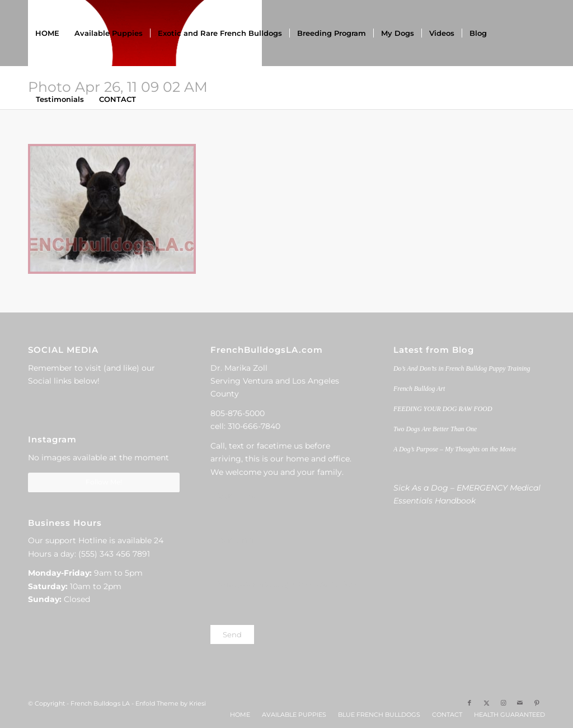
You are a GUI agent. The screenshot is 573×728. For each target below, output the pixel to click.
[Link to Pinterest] (537, 703)
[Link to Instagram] (503, 703)
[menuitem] (47, 33)
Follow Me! (104, 482)
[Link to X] (486, 703)
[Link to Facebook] (469, 703)
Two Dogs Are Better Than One (435, 429)
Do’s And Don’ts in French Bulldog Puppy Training (462, 368)
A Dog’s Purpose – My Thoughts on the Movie (455, 449)
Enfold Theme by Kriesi (171, 703)
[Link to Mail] (520, 703)
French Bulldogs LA (100, 703)
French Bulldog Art (419, 389)
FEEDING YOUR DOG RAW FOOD (443, 409)
